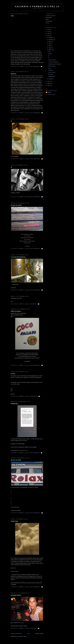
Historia (14, 74)
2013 (49, 32)
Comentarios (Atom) (22, 636)
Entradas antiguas (39, 634)
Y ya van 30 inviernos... (19, 257)
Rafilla (47, 19)
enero (50, 79)
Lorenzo (48, 23)
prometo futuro (16, 595)
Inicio (28, 634)
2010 (49, 81)
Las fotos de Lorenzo (51, 16)
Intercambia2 (49, 17)
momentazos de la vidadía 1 (55, 64)
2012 (49, 34)
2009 (49, 84)
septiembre (51, 40)
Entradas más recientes (16, 634)
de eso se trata (16, 460)
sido (12, 16)
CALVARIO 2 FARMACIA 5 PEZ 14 (37, 6)
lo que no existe (16, 205)
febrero (50, 50)
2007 (49, 86)
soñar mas (14, 521)
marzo (50, 48)
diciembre (51, 38)
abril (50, 46)
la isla (13, 374)
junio (50, 44)
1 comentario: (33, 304)
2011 (49, 36)
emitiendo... (15, 404)
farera (49, 92)
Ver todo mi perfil (51, 95)
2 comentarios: (34, 396)
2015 (49, 30)
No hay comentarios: (35, 67)
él (11, 121)
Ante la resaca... (16, 311)
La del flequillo (49, 21)
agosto (50, 42)
